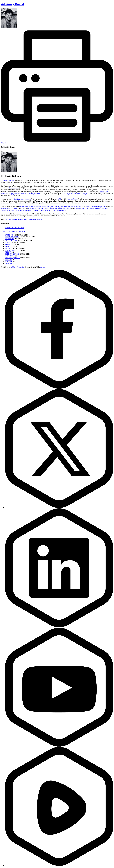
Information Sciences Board (15, 228)
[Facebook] (59, 388)
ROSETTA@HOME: (12, 258)
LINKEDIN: (9, 239)
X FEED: (8, 243)
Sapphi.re (44, 267)
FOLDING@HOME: (12, 254)
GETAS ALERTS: (11, 241)
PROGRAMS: (10, 256)
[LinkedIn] (59, 627)
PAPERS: (8, 260)
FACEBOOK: (10, 235)
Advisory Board (12, 4)
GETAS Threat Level (13, 231)
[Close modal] (2, 152)
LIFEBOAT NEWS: (12, 237)
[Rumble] (59, 865)
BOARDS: (9, 248)
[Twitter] (59, 507)
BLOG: (8, 244)
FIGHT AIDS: (10, 250)
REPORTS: (9, 252)
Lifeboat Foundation (18, 267)
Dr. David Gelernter (8, 180)
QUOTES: (9, 263)
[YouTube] (59, 746)
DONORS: (9, 246)
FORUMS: (9, 262)
